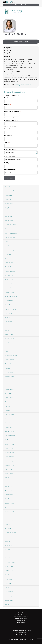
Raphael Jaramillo (10, 360)
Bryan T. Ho (8, 351)
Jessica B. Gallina (10, 326)
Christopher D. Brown (11, 225)
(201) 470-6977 (15, 2)
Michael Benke (9, 216)
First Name (8, 98)
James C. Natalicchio (11, 482)
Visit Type (7, 163)
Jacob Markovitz (9, 444)
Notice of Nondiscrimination (21, 615)
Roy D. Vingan (9, 579)
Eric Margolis (8, 440)
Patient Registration (21, 5)
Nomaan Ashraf (9, 191)
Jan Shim (8, 541)
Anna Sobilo (8, 550)
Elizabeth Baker (9, 204)
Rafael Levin (8, 419)
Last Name (8, 105)
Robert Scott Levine (10, 423)
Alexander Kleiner (10, 377)
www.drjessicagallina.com (23, 85)
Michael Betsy (9, 220)
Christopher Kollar (10, 381)
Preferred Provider (10, 149)
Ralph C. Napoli (9, 478)
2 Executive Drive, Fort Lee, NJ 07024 (21, 633)
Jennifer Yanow (9, 600)
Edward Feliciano (10, 305)
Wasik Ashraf (9, 195)
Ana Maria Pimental (10, 507)
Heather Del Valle (10, 571)
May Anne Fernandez (11, 309)
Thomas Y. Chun (9, 275)
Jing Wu (7, 588)
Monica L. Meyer (10, 465)
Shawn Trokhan (9, 566)
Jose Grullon (8, 343)
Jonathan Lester (9, 415)
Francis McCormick (10, 453)
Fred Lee (7, 406)
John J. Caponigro (10, 237)
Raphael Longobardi (10, 431)
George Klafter (9, 372)
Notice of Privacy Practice (21, 617)
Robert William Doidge (11, 296)
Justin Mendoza (9, 457)
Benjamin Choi (9, 254)
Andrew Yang (9, 596)
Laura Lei (7, 410)
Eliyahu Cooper (9, 280)
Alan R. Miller (8, 469)
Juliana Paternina (10, 503)
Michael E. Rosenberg (11, 520)
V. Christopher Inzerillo (11, 355)
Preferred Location (10, 156)
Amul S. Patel (9, 499)
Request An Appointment (20, 42)
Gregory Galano (9, 322)
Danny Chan (8, 242)
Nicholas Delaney (10, 288)
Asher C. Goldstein (10, 339)
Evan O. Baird (8, 199)
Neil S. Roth (8, 524)
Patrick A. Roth (9, 528)
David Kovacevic (9, 389)
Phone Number (9, 136)
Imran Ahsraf (9, 187)
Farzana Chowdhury (10, 271)
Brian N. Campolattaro (11, 233)
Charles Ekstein (9, 301)
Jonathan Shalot (9, 537)
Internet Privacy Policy (21, 619)
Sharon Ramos (9, 516)
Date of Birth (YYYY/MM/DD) (12, 111)
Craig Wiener (8, 583)
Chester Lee (8, 402)
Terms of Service (21, 621)
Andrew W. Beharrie (10, 212)
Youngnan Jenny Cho (11, 250)
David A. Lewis (9, 427)
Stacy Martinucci (10, 448)
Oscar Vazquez (9, 575)
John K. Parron (9, 495)
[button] (4, 2)
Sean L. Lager (9, 393)
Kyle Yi (7, 604)
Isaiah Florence (9, 318)
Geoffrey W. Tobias (10, 562)
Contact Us (21, 613)
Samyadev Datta (10, 284)
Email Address (8, 129)
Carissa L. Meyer (9, 461)
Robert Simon (9, 545)
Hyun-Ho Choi (9, 263)
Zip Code (7, 143)
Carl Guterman (9, 347)
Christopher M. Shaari (11, 533)
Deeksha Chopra (9, 267)
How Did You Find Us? (10, 170)
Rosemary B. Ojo (9, 490)
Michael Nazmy (9, 486)
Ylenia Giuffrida (9, 334)
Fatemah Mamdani (10, 436)
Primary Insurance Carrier (12, 120)
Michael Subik (9, 554)
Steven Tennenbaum (11, 558)
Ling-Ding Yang (9, 592)
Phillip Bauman (9, 208)
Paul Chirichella (9, 246)
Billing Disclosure (21, 623)
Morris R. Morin (9, 474)
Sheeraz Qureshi (9, 512)
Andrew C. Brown (10, 229)
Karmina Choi (9, 258)
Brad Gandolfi (9, 330)
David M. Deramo (10, 292)
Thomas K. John (9, 364)
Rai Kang (7, 368)
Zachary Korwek (9, 385)
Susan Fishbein (9, 313)
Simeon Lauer (9, 398)
